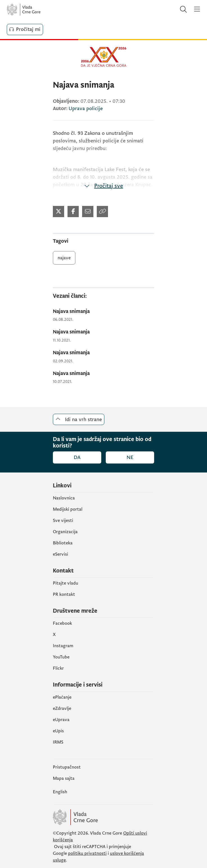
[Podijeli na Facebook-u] (73, 212)
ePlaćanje (62, 697)
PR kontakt (64, 594)
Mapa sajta (64, 778)
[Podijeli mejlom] (88, 212)
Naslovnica (64, 498)
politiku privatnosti (87, 853)
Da (77, 457)
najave (64, 258)
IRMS (58, 742)
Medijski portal (68, 509)
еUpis (58, 731)
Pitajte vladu (66, 583)
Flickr (58, 668)
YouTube (61, 657)
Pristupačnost (67, 767)
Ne (130, 457)
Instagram (63, 646)
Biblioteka (63, 543)
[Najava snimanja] (103, 312)
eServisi (60, 554)
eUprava (61, 720)
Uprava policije (86, 109)
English (60, 792)
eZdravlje (62, 708)
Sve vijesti (63, 521)
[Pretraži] (183, 10)
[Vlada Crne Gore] (40, 10)
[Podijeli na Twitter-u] (58, 212)
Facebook (62, 623)
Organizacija (65, 532)
